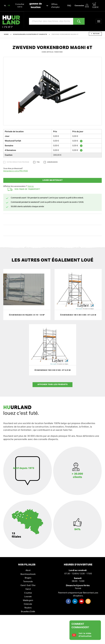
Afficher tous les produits (53, 385)
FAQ (69, 6)
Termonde (28, 582)
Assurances (52, 162)
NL (5, 6)
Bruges (28, 578)
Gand (28, 589)
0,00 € (95, 5)
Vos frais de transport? (24, 189)
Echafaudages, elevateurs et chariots (30, 34)
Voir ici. (31, 186)
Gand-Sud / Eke (28, 585)
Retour (95, 34)
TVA (38, 162)
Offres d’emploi (55, 6)
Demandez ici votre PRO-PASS (16, 171)
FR (9, 6)
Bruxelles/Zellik (28, 612)
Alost (28, 570)
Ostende (28, 604)
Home (6, 34)
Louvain (28, 597)
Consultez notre (32, 6)
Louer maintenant (52, 180)
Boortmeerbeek (28, 574)
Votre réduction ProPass (18, 162)
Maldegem (28, 600)
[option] (52, 91)
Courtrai (28, 593)
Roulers (28, 608)
